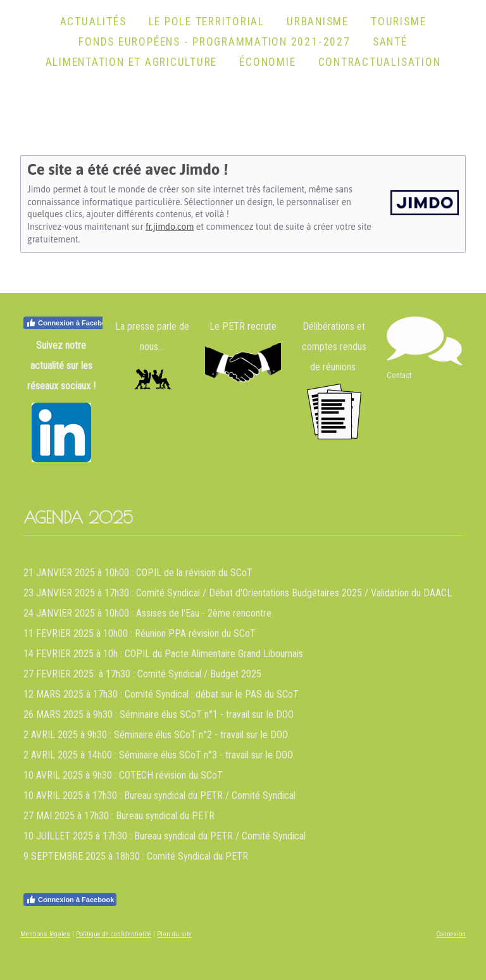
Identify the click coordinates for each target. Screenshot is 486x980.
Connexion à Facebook (70, 323)
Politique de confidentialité (114, 934)
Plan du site (174, 934)
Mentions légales (45, 934)
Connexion (451, 934)
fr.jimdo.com (170, 227)
